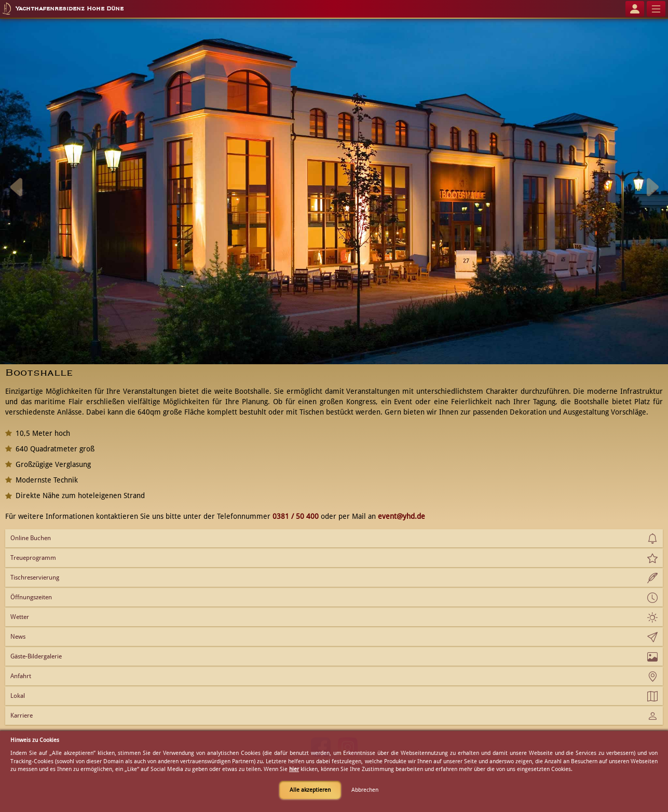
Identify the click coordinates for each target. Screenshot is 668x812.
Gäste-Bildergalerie (36, 656)
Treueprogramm (33, 558)
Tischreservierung (35, 577)
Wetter (20, 617)
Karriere (22, 715)
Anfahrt (21, 676)
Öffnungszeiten (31, 597)
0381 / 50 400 (296, 516)
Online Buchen (31, 538)
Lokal (18, 696)
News (18, 637)
